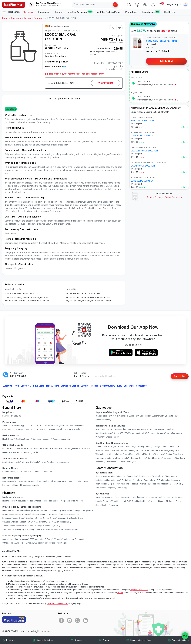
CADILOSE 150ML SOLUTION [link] (144, 151)
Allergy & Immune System (47, 526)
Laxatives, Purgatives (34, 18)
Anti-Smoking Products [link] (31, 453)
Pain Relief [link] (16, 449)
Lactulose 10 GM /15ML (56, 48)
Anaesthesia (8, 539)
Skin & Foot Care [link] (60, 449)
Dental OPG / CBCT (122, 433)
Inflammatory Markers (114, 462)
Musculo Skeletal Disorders (141, 454)
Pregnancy (170, 450)
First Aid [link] (6, 449)
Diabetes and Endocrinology (108, 480)
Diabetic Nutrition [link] (32, 472)
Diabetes (115, 450)
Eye (32, 522)
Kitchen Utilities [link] (50, 481)
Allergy (157, 447)
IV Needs (58, 539)
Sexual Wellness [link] (77, 426)
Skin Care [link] (6, 426)
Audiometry (136, 433)
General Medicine (103, 476)
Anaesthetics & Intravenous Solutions (18, 526)
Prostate (160, 450)
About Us (8, 386)
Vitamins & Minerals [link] (30, 462)
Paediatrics (132, 476)
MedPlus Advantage (80, 12)
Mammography (140, 429)
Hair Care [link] (44, 426)
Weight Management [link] (61, 439)
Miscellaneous (71, 530)
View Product (106, 83)
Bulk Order (129, 386)
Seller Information (55, 66)
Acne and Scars (157, 501)
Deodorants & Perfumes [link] (13, 429)
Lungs (133, 447)
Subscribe (179, 376)
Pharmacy (28, 12)
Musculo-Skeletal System (35, 514)
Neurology (138, 480)
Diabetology (170, 476)
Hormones (52, 514)
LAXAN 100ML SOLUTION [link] (143, 166)
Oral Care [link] (34, 426)
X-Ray (112, 429)
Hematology (172, 416)
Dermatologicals (62, 522)
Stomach (99, 462)
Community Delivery (112, 386)
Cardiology (126, 480)
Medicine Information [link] (13, 497)
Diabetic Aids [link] (47, 472)
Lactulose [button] (11, 109)
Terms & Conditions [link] (180, 640)
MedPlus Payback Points (109, 12)
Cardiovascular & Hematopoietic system (56, 511)
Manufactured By (13, 289)
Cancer (140, 450)
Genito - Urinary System (46, 518)
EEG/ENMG (159, 429)
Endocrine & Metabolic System (71, 518)
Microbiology (145, 416)
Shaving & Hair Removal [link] (52, 429)
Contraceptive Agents (68, 514)
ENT (159, 480)
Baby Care (18, 416)
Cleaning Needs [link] (9, 481)
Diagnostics (44, 12)
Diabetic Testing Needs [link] (12, 472)
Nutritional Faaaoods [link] (42, 439)
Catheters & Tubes (44, 539)
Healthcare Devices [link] (11, 453)
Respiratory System (83, 511)
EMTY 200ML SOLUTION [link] (142, 121)
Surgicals (19, 543)
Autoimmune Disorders (173, 458)
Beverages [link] (7, 485)
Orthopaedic (8, 543)
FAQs (16, 386)
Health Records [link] (9, 501)
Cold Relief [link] (27, 449)
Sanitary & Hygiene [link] (20, 426)
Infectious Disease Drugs (13, 518)
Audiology (122, 488)
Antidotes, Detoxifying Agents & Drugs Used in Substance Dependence (33, 530)
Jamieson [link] (64, 462)
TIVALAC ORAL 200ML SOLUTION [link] (161, 41)
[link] (14, 4)
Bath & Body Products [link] (59, 426)
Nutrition (25, 522)
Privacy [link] (106, 640)
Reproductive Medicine (119, 484)
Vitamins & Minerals (11, 522)
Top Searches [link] (55, 501)
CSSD (32, 539)
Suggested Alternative (143, 24)
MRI (97, 429)
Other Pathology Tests (118, 454)
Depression (126, 497)
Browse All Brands (70, 386)
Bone (123, 450)
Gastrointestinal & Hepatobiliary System (19, 511)
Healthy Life (170, 12)
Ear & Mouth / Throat (44, 522)
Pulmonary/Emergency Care (37, 543)
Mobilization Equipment (74, 539)
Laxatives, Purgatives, (56, 56)
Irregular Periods (103, 501)
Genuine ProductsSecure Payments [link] (164, 197)
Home (5, 18)
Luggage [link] (62, 481)
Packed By (71, 289)
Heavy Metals (122, 458)
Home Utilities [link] (35, 481)
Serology (134, 416)
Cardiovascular (21, 539)
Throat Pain (116, 501)
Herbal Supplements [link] (49, 462)
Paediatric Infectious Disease (164, 484)
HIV (178, 450)
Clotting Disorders (174, 454)
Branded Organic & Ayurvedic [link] (26, 485)
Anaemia (99, 450)
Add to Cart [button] (166, 61)
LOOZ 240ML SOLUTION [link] (142, 136)
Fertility (141, 447)
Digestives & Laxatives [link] (79, 449)
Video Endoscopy (174, 433)
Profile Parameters (120, 416)
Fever (107, 450)
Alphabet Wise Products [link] (73, 501)
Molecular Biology (103, 420)
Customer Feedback (91, 386)
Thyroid (165, 447)
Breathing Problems (140, 501)
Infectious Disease (138, 458)
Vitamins (174, 447)
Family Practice (119, 476)
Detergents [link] (23, 481)
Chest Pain (100, 497)
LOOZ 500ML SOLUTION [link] (142, 181)
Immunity (131, 450)
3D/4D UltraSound (124, 429)
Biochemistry (159, 416)
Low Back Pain (177, 497)
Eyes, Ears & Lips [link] (32, 429)
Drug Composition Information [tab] (64, 99)
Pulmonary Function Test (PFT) (108, 437)
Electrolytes (131, 462)
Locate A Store (32, 386)
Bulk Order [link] (11, 640)
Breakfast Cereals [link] (23, 439)
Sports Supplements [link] (11, 462)
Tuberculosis (101, 454)
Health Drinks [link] (8, 439)
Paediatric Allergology (140, 484)
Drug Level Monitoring (105, 458)
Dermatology (150, 480)
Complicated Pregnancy (106, 488)
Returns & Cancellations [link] (141, 640)
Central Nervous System (13, 514)
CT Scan (104, 429)
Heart (120, 447)
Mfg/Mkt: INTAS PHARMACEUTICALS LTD (63, 31)
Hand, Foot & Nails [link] (72, 429)
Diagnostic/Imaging (59, 543)
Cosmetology (101, 484)
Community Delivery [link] (45, 640)
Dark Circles (164, 497)
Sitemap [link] (78, 640)
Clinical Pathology (103, 416)
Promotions (131, 12)
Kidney (149, 447)
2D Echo (169, 429)
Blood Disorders (155, 458)
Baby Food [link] (7, 416)
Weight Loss (138, 497)
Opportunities (151, 12)
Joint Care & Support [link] (43, 449)
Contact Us (141, 386)
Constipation (151, 497)
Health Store (11, 12)
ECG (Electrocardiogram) (154, 433)
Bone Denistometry (104, 433)
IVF (180, 484)
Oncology (30, 518)
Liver (127, 447)
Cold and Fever (113, 497)
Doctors (59, 12)
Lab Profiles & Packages (106, 447)
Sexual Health (101, 505)
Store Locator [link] (41, 501)
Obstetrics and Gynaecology (151, 476)
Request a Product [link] (26, 501)
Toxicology (159, 454)
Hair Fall (126, 501)
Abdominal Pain (173, 501)
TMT (150, 429)
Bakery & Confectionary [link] (78, 481)
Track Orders (53, 386)
